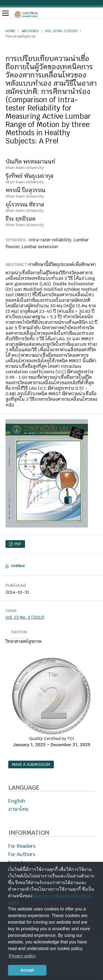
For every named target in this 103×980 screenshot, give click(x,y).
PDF (17, 544)
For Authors (22, 854)
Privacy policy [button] (22, 956)
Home (10, 31)
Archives (30, 31)
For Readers (22, 846)
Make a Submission (31, 764)
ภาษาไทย (18, 809)
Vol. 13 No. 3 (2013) (61, 31)
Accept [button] (27, 970)
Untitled (18, 566)
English (17, 801)
